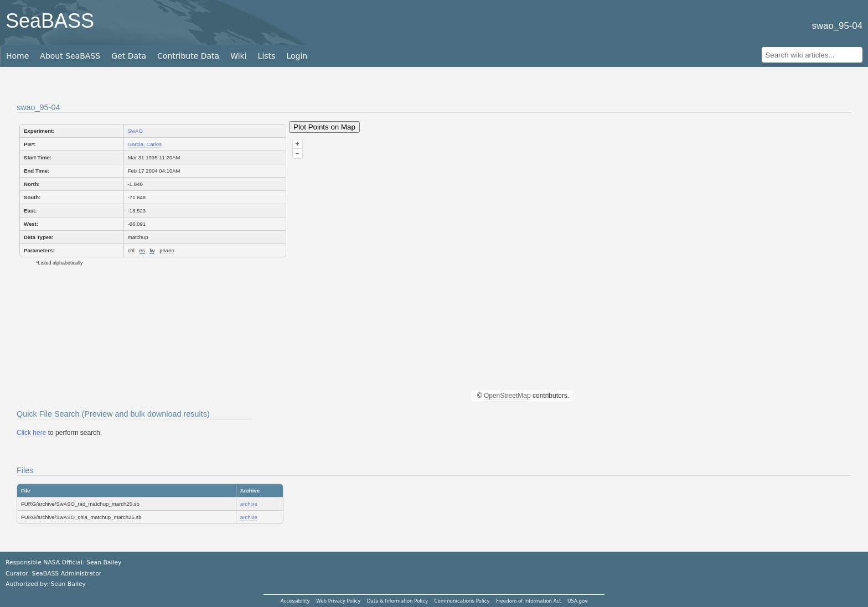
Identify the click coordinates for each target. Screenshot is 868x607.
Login (297, 56)
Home (17, 56)
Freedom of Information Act (529, 601)
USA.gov (577, 601)
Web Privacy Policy (338, 601)
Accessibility (295, 601)
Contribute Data (188, 56)
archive (249, 504)
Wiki (238, 56)
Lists (267, 56)
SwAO (135, 131)
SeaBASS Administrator (67, 574)
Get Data (129, 56)
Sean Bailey (68, 584)
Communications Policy (462, 601)
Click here (31, 433)
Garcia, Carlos (145, 144)
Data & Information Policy (397, 601)
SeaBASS (50, 21)
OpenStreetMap (507, 396)
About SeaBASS (70, 56)
